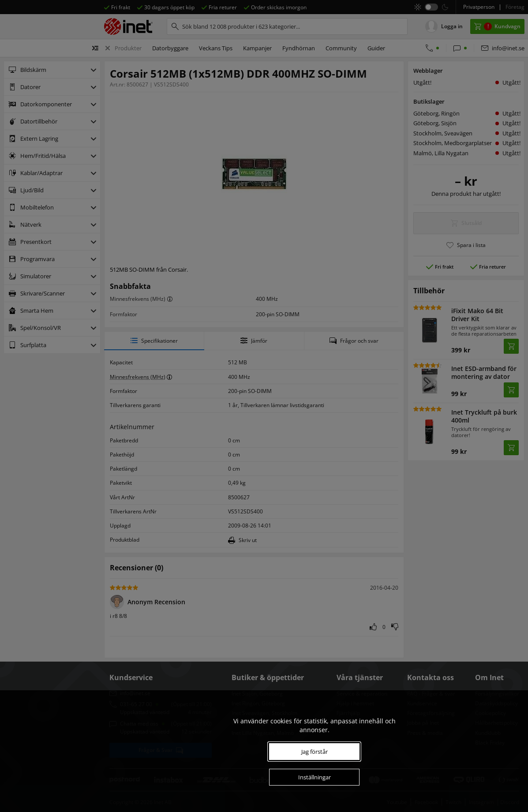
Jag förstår (315, 752)
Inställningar (315, 777)
